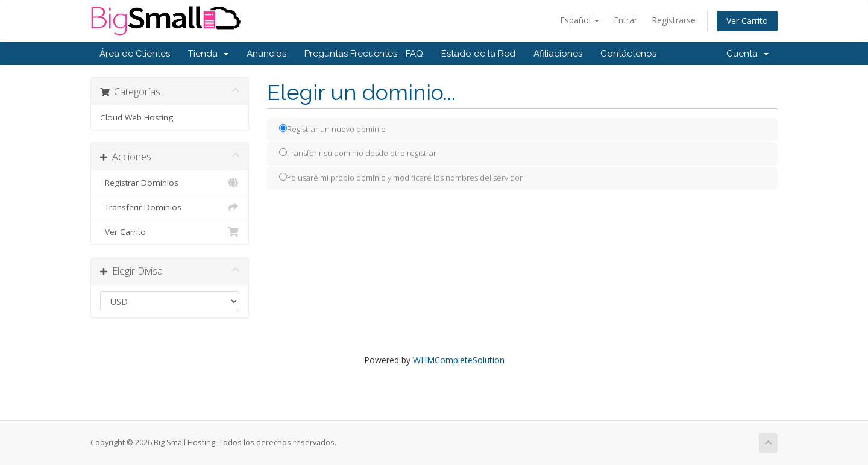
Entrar (625, 20)
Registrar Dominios (170, 183)
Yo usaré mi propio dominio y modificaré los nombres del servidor (401, 178)
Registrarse (674, 20)
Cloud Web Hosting (137, 117)
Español (580, 20)
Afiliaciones (558, 54)
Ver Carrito (747, 21)
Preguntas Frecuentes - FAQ (364, 54)
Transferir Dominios (170, 207)
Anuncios (266, 54)
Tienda (208, 54)
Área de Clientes (135, 54)
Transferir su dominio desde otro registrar (358, 153)
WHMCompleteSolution (459, 360)
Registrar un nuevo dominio (332, 129)
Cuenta (747, 54)
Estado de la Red (478, 54)
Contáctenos (628, 54)
